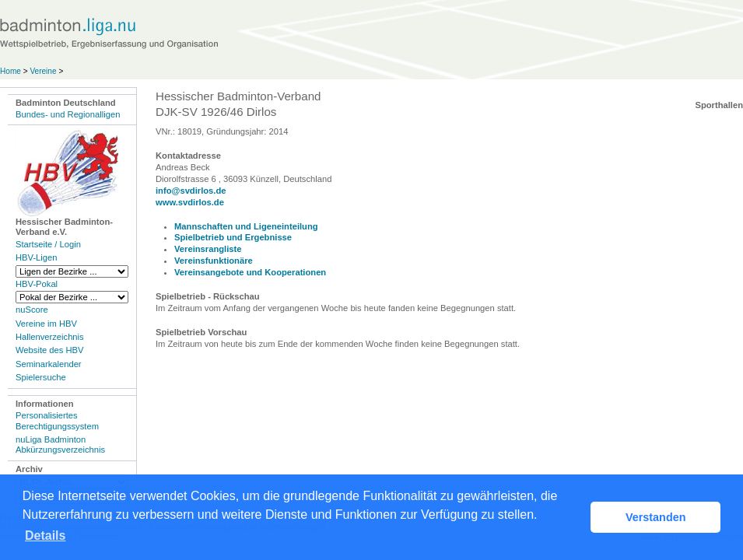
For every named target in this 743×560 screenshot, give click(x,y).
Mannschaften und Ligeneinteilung (246, 226)
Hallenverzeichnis (50, 337)
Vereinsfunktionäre (214, 261)
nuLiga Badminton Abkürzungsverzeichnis (60, 444)
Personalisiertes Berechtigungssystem (57, 420)
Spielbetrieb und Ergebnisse (233, 237)
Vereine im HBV (46, 324)
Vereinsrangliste (208, 249)
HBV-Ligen (36, 257)
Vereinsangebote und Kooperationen (250, 272)
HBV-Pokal (37, 284)
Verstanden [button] (656, 517)
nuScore (32, 310)
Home (11, 71)
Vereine (43, 71)
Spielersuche (41, 377)
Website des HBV (49, 350)
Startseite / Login (48, 244)
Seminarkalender (49, 364)
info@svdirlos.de (191, 191)
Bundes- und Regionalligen (68, 114)
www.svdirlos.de (190, 202)
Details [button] (45, 535)
